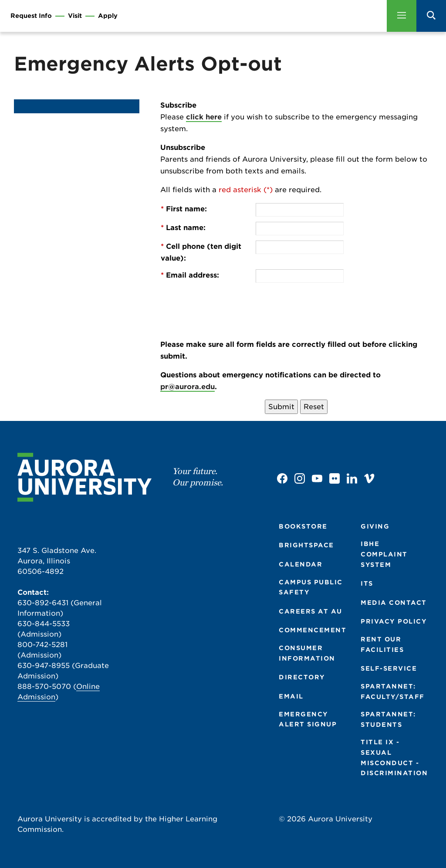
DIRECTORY (302, 677)
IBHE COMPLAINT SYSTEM (384, 554)
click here (204, 117)
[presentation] (322, 305)
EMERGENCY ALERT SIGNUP (308, 719)
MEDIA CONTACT (394, 603)
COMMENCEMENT (313, 630)
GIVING (375, 526)
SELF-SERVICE (389, 668)
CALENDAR (301, 564)
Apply (108, 16)
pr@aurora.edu (188, 387)
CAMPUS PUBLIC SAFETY (311, 587)
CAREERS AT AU (311, 611)
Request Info (31, 16)
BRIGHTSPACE (306, 545)
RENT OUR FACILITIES (382, 644)
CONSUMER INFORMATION (307, 653)
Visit (75, 16)
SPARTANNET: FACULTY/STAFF (393, 692)
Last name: (183, 228)
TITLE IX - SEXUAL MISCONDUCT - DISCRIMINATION (394, 758)
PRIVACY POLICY (394, 621)
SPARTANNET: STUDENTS (388, 719)
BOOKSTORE (303, 526)
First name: (184, 209)
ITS (367, 583)
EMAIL (291, 696)
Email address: (190, 275)
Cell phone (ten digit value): (201, 252)
